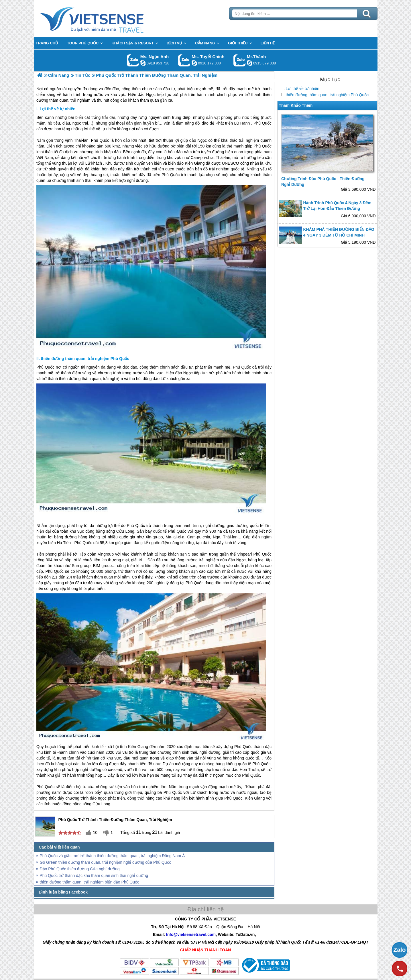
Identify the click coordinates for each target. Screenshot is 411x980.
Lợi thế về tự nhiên (303, 88)
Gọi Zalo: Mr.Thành (240, 60)
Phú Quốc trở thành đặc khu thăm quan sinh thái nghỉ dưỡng (94, 875)
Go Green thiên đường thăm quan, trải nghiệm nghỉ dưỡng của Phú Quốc (106, 862)
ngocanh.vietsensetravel (143, 63)
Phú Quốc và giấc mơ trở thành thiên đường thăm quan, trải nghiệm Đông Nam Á (112, 856)
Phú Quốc (262, 123)
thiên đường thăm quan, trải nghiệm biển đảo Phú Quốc (90, 882)
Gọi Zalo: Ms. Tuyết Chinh (184, 60)
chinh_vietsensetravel (194, 63)
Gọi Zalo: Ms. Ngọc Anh (133, 60)
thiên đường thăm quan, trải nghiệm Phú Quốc (327, 95)
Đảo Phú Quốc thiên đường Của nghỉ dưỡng (80, 869)
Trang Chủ (106, 19)
